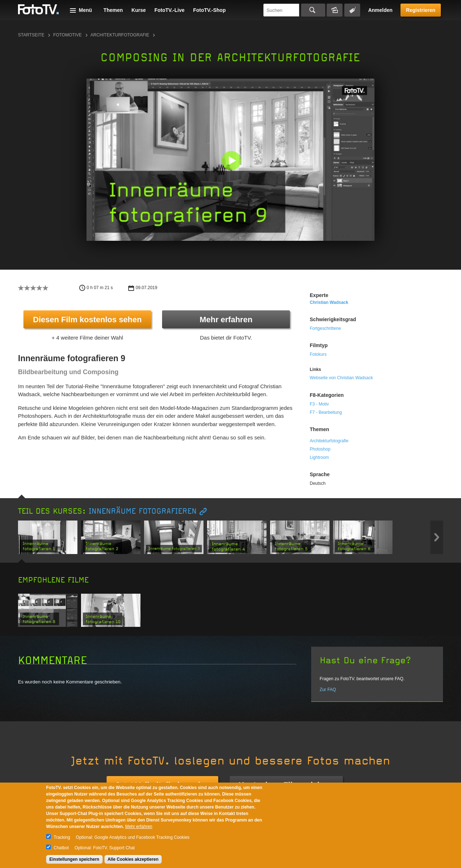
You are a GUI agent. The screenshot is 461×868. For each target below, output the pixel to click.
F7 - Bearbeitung (326, 412)
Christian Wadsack (329, 302)
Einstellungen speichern (74, 859)
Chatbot (61, 848)
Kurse (139, 10)
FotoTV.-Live (170, 10)
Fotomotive (68, 35)
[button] (232, 161)
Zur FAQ (328, 690)
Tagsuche (352, 10)
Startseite (31, 35)
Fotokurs (318, 354)
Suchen (313, 10)
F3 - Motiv (319, 404)
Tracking (62, 837)
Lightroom (319, 457)
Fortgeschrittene (325, 328)
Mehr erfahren (226, 320)
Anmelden (380, 10)
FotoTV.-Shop (209, 10)
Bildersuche (335, 10)
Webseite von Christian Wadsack (341, 378)
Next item (437, 537)
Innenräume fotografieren (143, 511)
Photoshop (320, 449)
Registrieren (421, 10)
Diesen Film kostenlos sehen (88, 320)
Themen (113, 10)
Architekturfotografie (120, 35)
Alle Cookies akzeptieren (133, 859)
